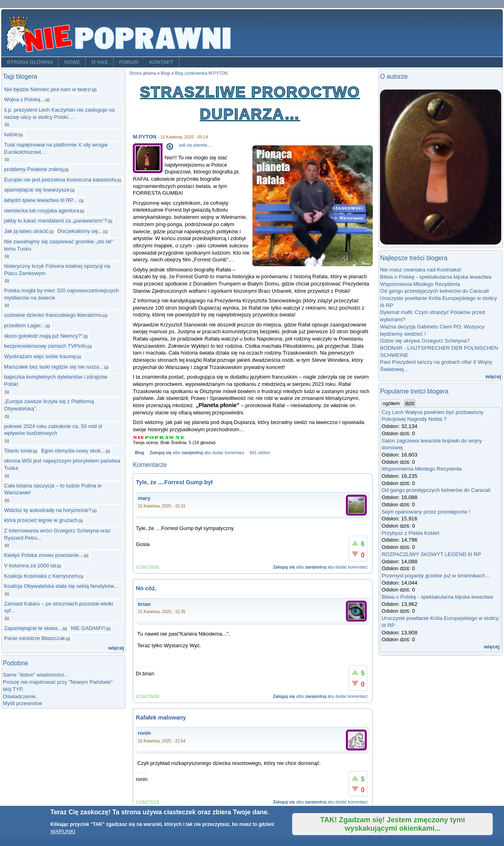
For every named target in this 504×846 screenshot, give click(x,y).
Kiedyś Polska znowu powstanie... (44, 555)
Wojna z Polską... (24, 99)
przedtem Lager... (24, 325)
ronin (145, 733)
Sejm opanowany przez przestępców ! (426, 512)
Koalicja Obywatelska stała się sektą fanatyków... (61, 586)
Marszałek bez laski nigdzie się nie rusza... (54, 367)
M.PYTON (145, 137)
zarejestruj (192, 453)
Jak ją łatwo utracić (26, 231)
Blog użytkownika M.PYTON (201, 73)
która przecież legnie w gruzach (41, 520)
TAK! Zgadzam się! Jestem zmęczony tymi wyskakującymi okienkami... (393, 824)
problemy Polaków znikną (34, 169)
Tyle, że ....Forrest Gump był (174, 482)
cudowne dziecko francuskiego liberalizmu (53, 315)
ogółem (392, 403)
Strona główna (30, 62)
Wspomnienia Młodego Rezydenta (420, 284)
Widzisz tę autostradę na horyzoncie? (48, 510)
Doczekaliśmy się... (80, 231)
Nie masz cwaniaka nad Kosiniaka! (421, 270)
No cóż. (146, 588)
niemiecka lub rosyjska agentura (42, 211)
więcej (116, 648)
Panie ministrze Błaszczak (35, 638)
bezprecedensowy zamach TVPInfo (45, 346)
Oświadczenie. (20, 696)
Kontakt (162, 62)
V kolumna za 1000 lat (30, 566)
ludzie (11, 134)
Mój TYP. (13, 689)
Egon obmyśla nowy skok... (73, 451)
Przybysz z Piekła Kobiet (411, 533)
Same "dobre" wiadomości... (36, 675)
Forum (129, 62)
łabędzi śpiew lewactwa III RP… (41, 200)
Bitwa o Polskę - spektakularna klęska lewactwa (436, 277)
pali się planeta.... (195, 145)
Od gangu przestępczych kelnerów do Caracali (434, 291)
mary (144, 498)
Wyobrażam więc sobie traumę (40, 356)
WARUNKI (63, 831)
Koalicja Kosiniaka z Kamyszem (41, 576)
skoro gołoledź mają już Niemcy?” (43, 336)
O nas (100, 62)
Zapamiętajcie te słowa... (33, 628)
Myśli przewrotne (22, 703)
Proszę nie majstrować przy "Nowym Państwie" (58, 682)
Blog (139, 453)
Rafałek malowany (161, 718)
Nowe (72, 62)
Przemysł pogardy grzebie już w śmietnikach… (436, 576)
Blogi (166, 73)
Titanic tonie (18, 451)
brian (144, 604)
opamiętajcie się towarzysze (37, 190)
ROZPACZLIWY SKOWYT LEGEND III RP (431, 554)
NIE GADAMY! (88, 628)
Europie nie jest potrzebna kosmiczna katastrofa (60, 180)
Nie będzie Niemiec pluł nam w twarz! (48, 89)
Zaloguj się (161, 453)
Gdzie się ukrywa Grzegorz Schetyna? (425, 341)
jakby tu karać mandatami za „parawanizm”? (56, 221)
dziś (409, 403)
